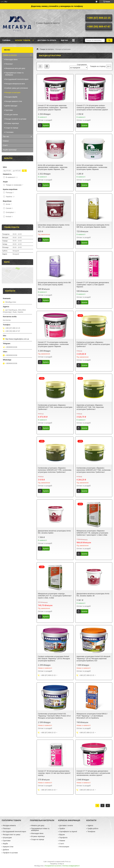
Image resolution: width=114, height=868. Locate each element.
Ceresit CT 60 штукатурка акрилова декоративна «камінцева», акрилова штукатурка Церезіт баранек (53, 108)
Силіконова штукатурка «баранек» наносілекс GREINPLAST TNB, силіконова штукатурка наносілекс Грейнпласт (94, 470)
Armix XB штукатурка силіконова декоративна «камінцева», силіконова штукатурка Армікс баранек (92, 167)
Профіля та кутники (10, 853)
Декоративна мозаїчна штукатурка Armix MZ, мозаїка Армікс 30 (93, 595)
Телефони (91, 832)
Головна (6, 40)
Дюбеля (6, 850)
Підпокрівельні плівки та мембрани (14, 74)
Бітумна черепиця (12, 123)
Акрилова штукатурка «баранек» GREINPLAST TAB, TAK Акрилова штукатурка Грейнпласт (90, 407)
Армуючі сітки (8, 847)
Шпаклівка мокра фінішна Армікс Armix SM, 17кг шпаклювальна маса (54, 226)
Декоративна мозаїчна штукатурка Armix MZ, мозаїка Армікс (54, 532)
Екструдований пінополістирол (17, 79)
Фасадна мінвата (9, 825)
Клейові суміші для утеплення (17, 88)
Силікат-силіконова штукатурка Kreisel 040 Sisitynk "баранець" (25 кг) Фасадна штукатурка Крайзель (54, 658)
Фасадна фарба (11, 97)
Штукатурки (7, 838)
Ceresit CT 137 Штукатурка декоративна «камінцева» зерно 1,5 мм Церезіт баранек (93, 285)
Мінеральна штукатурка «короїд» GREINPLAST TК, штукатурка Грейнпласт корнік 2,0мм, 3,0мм (55, 596)
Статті (5, 145)
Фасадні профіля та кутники (16, 119)
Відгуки (64, 40)
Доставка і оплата (66, 825)
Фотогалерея (64, 847)
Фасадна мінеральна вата (15, 84)
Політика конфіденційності (71, 866)
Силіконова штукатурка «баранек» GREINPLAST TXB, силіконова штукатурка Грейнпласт (55, 407)
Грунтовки (9, 110)
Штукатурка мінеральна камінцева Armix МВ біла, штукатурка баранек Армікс (93, 226)
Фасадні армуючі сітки (14, 101)
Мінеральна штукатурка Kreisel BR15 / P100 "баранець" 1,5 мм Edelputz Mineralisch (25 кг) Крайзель (92, 716)
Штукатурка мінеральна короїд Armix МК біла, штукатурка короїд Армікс (54, 284)
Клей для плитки (12, 115)
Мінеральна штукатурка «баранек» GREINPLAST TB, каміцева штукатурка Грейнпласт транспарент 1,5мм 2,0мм (92, 533)
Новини (6, 141)
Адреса (90, 825)
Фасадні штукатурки (13, 92)
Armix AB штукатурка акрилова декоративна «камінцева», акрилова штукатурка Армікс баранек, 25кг (53, 167)
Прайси (62, 829)
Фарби (5, 844)
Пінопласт (9, 64)
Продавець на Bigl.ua (57, 864)
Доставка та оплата (47, 40)
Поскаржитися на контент (53, 866)
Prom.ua (68, 862)
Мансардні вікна (11, 59)
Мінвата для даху (38, 825)
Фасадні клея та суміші (12, 835)
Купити (46, 125)
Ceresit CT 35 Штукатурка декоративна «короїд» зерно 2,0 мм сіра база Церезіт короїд (54, 773)
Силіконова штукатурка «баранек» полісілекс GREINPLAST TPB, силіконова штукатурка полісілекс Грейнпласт (55, 470)
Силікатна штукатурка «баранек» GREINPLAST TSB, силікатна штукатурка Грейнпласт (93, 344)
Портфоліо (63, 838)
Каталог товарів (23, 40)
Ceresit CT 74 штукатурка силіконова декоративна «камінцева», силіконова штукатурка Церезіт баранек (53, 344)
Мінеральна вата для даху (15, 68)
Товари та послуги (47, 49)
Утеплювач (9, 132)
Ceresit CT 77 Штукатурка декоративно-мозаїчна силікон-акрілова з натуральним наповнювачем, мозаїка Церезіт (93, 773)
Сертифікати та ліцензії (68, 832)
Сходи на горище (12, 128)
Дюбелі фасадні (11, 106)
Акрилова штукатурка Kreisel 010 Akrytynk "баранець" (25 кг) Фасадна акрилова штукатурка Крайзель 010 (93, 658)
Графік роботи (93, 829)
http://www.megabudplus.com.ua (17, 339)
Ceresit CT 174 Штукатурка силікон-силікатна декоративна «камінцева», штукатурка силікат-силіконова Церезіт (92, 108)
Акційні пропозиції (10, 150)
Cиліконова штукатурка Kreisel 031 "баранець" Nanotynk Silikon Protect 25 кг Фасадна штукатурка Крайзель (54, 716)
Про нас (6, 136)
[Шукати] (109, 40)
